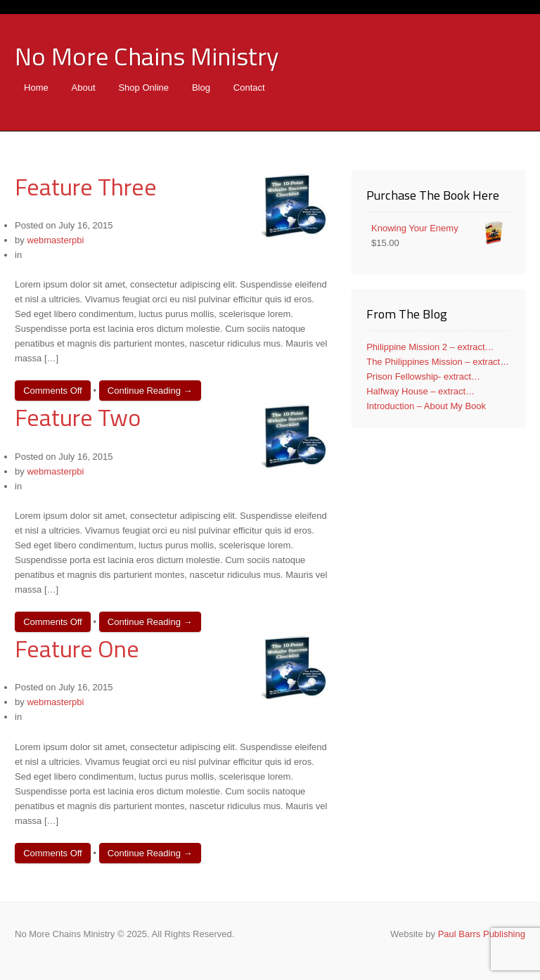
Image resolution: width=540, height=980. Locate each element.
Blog (201, 88)
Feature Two (78, 417)
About (84, 88)
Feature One (77, 648)
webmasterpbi (55, 240)
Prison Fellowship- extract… (423, 376)
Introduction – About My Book (426, 406)
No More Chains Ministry (147, 56)
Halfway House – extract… (420, 391)
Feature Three (86, 186)
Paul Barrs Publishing (482, 934)
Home (36, 88)
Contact (249, 88)
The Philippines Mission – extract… (438, 362)
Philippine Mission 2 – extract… (430, 347)
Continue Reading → (150, 391)
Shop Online (143, 88)
